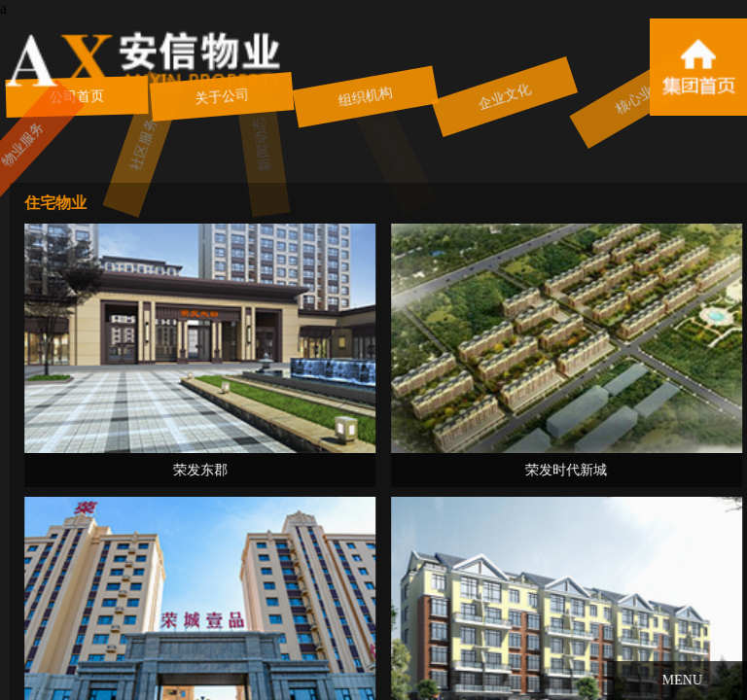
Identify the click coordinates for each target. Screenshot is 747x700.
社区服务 (117, 144)
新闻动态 (242, 144)
